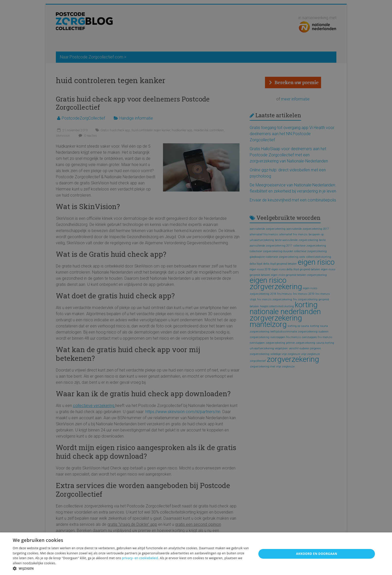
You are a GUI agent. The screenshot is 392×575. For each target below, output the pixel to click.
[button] (131, 568)
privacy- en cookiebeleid (140, 558)
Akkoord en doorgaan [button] (317, 554)
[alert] (196, 287)
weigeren (216, 558)
